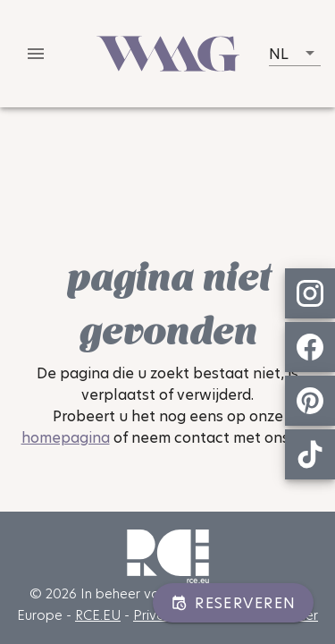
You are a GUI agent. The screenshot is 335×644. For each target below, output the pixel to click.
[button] (295, 54)
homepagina (66, 438)
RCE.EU (98, 615)
